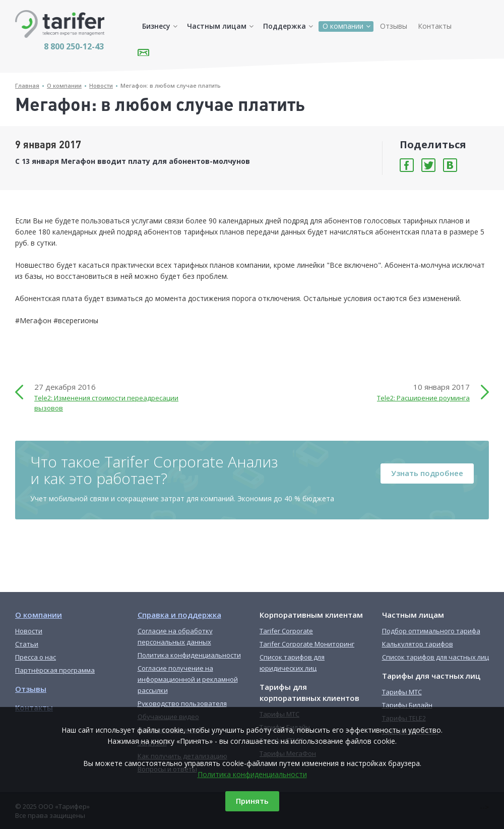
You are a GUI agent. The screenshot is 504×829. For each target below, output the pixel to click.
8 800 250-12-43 (74, 46)
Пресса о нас (36, 657)
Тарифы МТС (402, 692)
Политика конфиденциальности (252, 774)
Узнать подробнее (427, 473)
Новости (101, 85)
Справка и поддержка (179, 615)
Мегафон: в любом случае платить (171, 85)
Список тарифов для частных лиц (435, 657)
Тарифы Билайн (407, 705)
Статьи (27, 644)
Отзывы (394, 26)
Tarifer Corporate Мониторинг (307, 644)
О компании (343, 26)
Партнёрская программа (55, 670)
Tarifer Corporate (286, 631)
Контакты (435, 26)
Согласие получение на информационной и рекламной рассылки (188, 679)
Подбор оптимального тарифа (431, 631)
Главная (27, 85)
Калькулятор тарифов (418, 644)
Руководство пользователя (182, 703)
